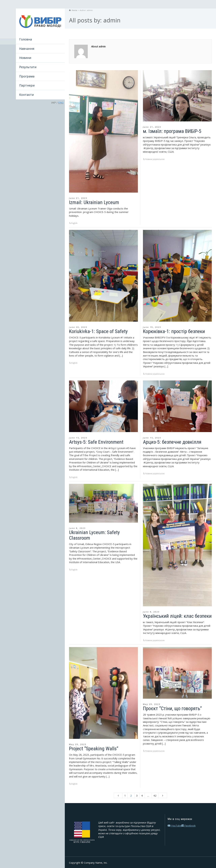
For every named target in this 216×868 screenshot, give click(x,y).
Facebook (189, 826)
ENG (61, 103)
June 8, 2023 (77, 528)
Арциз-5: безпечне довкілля (172, 442)
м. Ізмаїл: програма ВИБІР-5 (172, 131)
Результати (28, 67)
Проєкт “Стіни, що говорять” (172, 708)
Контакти (26, 95)
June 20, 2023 (78, 327)
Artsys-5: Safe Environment (96, 442)
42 (155, 795)
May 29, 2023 (78, 744)
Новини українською (155, 159)
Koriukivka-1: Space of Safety (98, 331)
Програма (27, 76)
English (74, 223)
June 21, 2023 (78, 198)
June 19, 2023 (152, 327)
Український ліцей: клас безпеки (177, 616)
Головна (26, 39)
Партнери (27, 85)
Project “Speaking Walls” (94, 749)
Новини (25, 58)
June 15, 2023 (78, 438)
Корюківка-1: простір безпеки (174, 331)
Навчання (27, 49)
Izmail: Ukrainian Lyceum (94, 202)
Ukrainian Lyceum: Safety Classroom (94, 535)
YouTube (175, 826)
